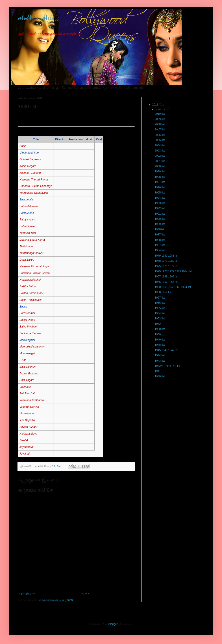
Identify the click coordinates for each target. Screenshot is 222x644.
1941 (158, 371)
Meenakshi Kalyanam (32, 347)
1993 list (160, 203)
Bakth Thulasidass (30, 300)
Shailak (24, 440)
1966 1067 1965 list (166, 282)
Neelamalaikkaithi (30, 280)
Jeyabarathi (26, 447)
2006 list (160, 135)
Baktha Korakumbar (31, 293)
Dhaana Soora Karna (32, 240)
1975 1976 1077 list (166, 266)
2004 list (160, 145)
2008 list (160, 124)
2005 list (160, 140)
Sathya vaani (27, 220)
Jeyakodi (25, 454)
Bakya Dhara (27, 320)
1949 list (160, 340)
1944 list (160, 355)
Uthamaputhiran (29, 153)
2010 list (160, 114)
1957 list (160, 298)
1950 (158, 334)
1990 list (160, 219)
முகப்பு (86, 593)
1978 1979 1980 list (166, 261)
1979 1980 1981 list (166, 256)
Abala (23, 146)
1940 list (160, 376)
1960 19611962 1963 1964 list (173, 287)
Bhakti (23, 307)
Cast (99, 139)
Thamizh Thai (28, 233)
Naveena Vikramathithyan (35, 266)
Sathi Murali (27, 213)
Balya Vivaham (28, 327)
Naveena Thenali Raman (34, 180)
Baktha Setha (28, 286)
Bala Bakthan (27, 367)
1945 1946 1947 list (166, 350)
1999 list (160, 171)
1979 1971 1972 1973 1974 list (173, 271)
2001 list (160, 161)
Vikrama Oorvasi (29, 407)
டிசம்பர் (160, 109)
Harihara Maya (28, 434)
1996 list (160, 187)
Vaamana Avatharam (32, 400)
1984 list (160, 250)
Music (89, 139)
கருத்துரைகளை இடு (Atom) (56, 600)
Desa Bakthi (27, 260)
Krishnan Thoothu (30, 173)
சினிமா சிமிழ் (39, 18)
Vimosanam (27, 413)
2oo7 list (160, 130)
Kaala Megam (28, 166)
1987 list (160, 235)
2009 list (160, 119)
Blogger (113, 624)
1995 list (160, 193)
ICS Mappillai (27, 420)
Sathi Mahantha (29, 206)
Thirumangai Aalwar (31, 253)
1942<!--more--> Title (167, 366)
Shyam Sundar (28, 427)
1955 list (160, 308)
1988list (159, 229)
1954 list (160, 313)
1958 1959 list (163, 292)
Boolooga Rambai (30, 333)
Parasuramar (27, 313)
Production (75, 139)
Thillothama (26, 246)
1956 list (160, 303)
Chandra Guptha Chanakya (36, 186)
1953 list (160, 319)
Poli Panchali (27, 393)
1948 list (160, 345)
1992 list (160, 208)
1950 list (160, 329)
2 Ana (23, 360)
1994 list (160, 198)
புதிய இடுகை (27, 593)
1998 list (160, 177)
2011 (156, 105)
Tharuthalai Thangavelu (34, 193)
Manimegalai (27, 340)
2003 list (160, 151)
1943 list (160, 361)
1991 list (160, 214)
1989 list (160, 224)
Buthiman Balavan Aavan (35, 273)
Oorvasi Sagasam (30, 159)
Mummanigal (27, 353)
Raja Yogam (27, 380)
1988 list (160, 240)
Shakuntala (26, 200)
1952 (158, 324)
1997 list (160, 182)
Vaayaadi (25, 387)
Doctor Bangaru (29, 374)
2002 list (160, 156)
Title (36, 139)
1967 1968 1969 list (166, 277)
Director (60, 139)
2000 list (160, 166)
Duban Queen (28, 226)
